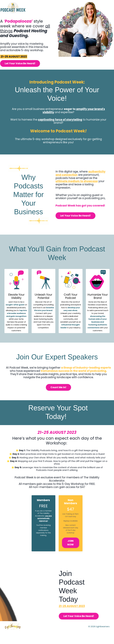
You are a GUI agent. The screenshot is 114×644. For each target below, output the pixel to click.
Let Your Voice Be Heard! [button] (25, 71)
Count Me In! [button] (58, 396)
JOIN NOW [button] (71, 555)
